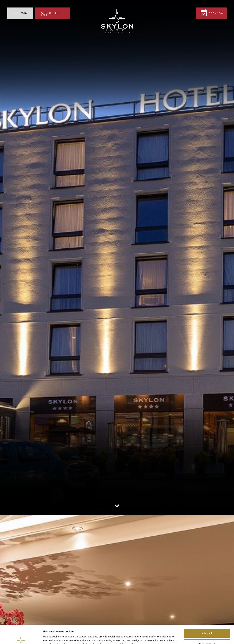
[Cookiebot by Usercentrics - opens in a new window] (21, 638)
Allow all (207, 614)
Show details (50, 634)
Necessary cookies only (207, 635)
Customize (207, 625)
